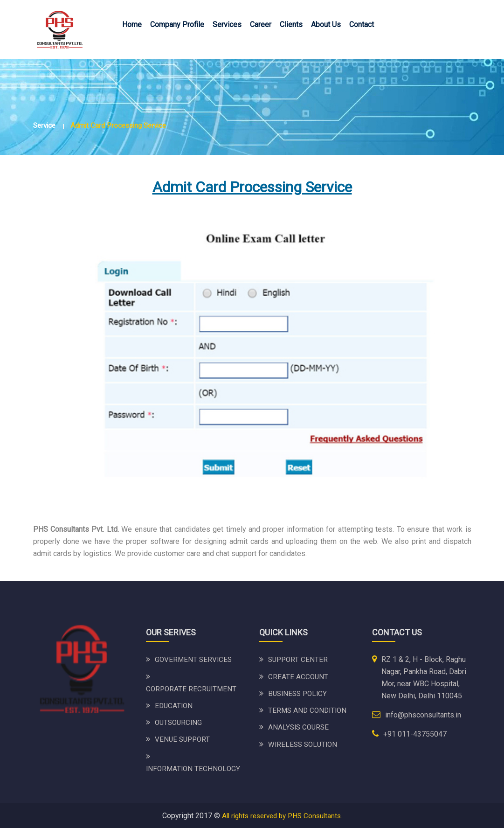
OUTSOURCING (180, 722)
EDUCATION (175, 705)
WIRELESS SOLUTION (304, 743)
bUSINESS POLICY (299, 693)
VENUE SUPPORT (184, 739)
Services (227, 24)
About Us (326, 24)
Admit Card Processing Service (124, 125)
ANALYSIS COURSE (300, 727)
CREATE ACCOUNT (299, 676)
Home (132, 24)
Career (261, 24)
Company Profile (177, 24)
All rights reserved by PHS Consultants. (282, 815)
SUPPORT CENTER (299, 659)
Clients (291, 24)
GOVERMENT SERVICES (194, 659)
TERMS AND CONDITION (309, 710)
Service (45, 125)
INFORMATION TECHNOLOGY (194, 768)
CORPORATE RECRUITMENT (193, 688)
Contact (362, 24)
